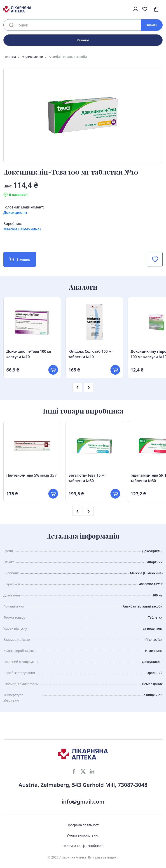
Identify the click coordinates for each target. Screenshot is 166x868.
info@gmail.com (83, 801)
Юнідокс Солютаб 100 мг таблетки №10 (91, 354)
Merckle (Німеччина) (22, 229)
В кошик (20, 259)
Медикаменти (32, 57)
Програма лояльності (83, 825)
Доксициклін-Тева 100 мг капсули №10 (29, 354)
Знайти (152, 25)
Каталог (83, 40)
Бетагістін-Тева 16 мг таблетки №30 (87, 478)
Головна (10, 57)
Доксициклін (15, 213)
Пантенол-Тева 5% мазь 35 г (32, 475)
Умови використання (83, 835)
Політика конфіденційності (83, 846)
